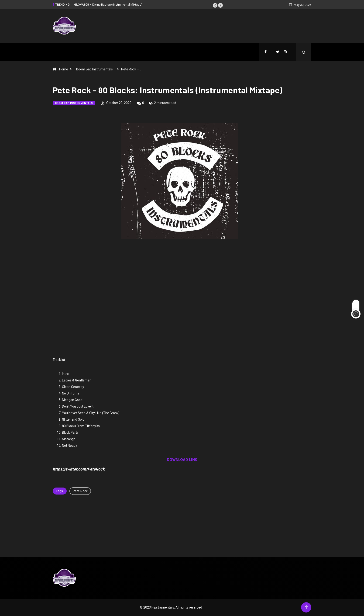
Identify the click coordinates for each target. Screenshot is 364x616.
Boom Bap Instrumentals (94, 69)
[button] (215, 5)
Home (64, 69)
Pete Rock (80, 491)
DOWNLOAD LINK (182, 460)
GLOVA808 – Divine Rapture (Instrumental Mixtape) (108, 5)
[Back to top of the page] (306, 607)
